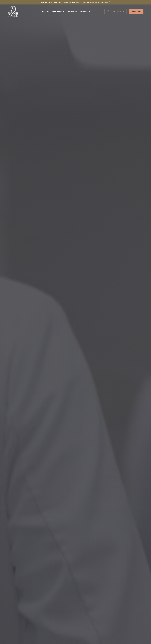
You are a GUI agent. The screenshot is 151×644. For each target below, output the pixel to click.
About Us (46, 11)
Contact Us (72, 11)
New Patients (58, 11)
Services (84, 11)
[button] (84, 11)
